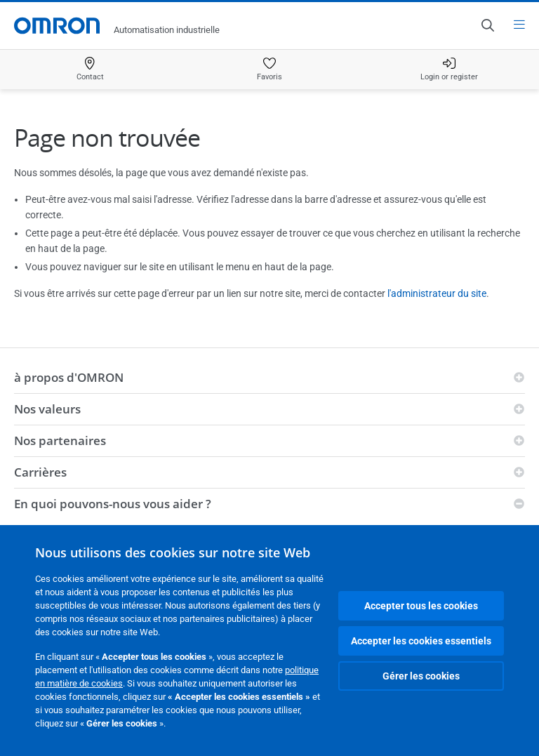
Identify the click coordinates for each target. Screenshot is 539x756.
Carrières (40, 472)
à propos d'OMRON (69, 377)
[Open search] (487, 25)
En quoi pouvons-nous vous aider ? (113, 504)
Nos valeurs (47, 409)
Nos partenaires (60, 440)
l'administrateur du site (437, 293)
